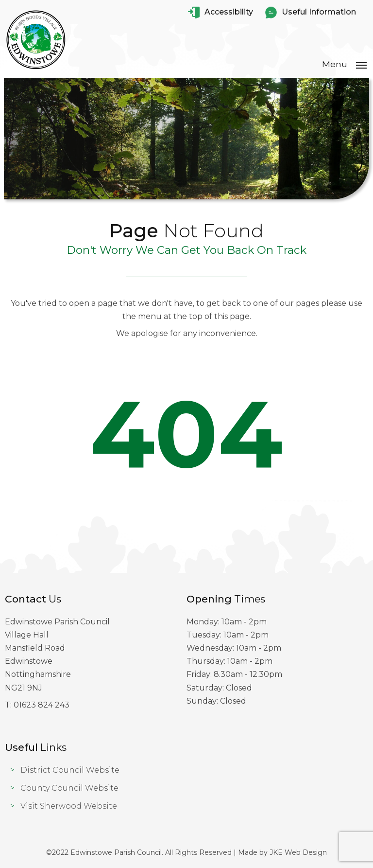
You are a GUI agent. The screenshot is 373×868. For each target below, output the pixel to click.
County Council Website (69, 788)
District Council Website (70, 770)
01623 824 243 (42, 705)
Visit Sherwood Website (69, 806)
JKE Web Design (298, 852)
